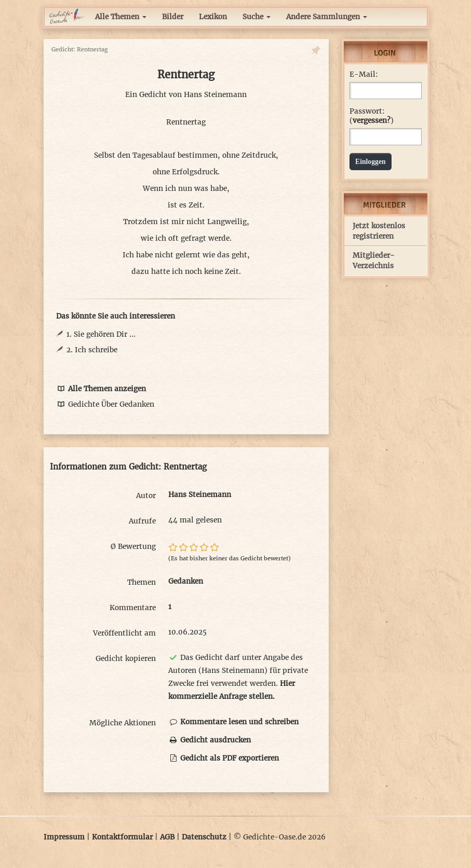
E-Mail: (364, 74)
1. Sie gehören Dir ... (101, 334)
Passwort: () (372, 116)
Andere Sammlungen (327, 17)
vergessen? (372, 121)
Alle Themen (121, 17)
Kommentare (133, 608)
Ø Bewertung (133, 547)
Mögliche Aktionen (123, 723)
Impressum (64, 837)
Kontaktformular (122, 837)
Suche (257, 17)
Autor (146, 496)
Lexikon (213, 17)
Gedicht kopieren (126, 659)
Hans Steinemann (215, 95)
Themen (142, 582)
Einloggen (371, 162)
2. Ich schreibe (92, 350)
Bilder (173, 17)
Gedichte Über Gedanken (105, 404)
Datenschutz (204, 837)
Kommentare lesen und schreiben (233, 722)
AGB (167, 837)
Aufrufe (142, 521)
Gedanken (186, 581)
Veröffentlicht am (124, 633)
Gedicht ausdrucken (210, 740)
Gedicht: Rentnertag (80, 49)
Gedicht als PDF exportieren (224, 758)
